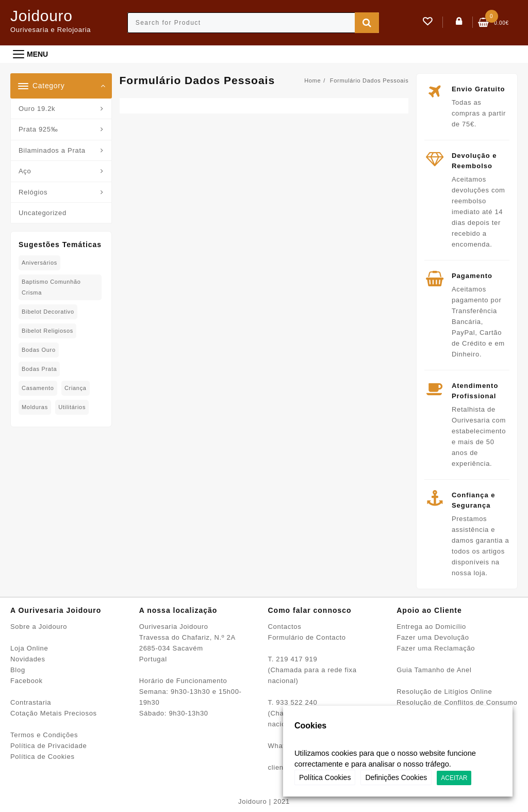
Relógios (33, 192)
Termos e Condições (44, 735)
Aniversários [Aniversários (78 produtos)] (39, 263)
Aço (25, 171)
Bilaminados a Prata (52, 150)
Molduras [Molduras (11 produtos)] (35, 407)
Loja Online (29, 648)
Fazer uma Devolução (433, 637)
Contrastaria (31, 702)
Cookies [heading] (310, 726)
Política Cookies (325, 777)
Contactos (285, 627)
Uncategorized (43, 213)
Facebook (27, 681)
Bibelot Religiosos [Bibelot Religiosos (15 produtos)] (47, 331)
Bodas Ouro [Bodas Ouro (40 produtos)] (39, 350)
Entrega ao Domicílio (431, 627)
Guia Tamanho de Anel (434, 670)
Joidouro (42, 16)
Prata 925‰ (38, 129)
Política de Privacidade (48, 746)
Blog (18, 670)
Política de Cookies (43, 757)
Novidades (28, 659)
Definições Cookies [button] (396, 777)
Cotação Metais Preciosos (54, 713)
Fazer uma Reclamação (436, 648)
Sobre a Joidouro (39, 627)
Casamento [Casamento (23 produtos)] (38, 388)
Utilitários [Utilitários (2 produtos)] (72, 407)
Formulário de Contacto (307, 637)
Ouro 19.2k (37, 109)
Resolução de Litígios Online (444, 692)
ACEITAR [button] (454, 778)
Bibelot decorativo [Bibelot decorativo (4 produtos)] (48, 312)
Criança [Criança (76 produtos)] (76, 388)
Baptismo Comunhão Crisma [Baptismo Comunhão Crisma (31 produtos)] (51, 287)
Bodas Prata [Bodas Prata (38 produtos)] (39, 369)
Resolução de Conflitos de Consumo (457, 702)
